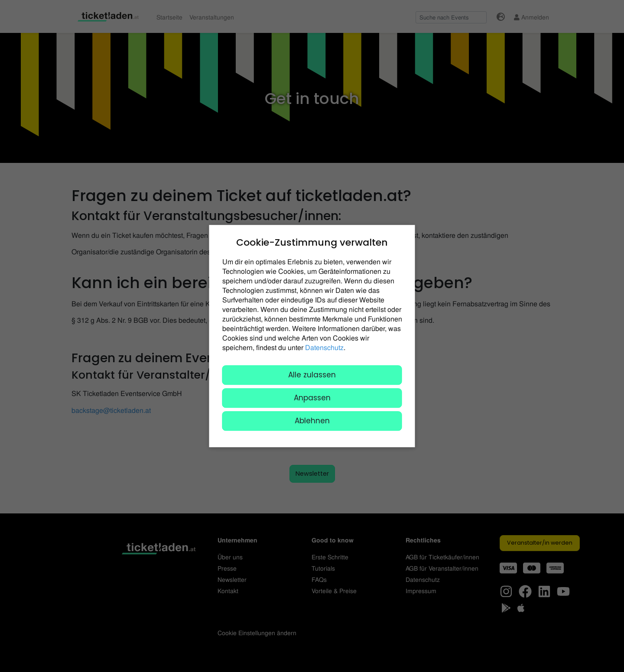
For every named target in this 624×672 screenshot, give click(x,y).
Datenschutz (324, 347)
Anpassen (312, 398)
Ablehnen (312, 421)
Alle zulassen (312, 375)
